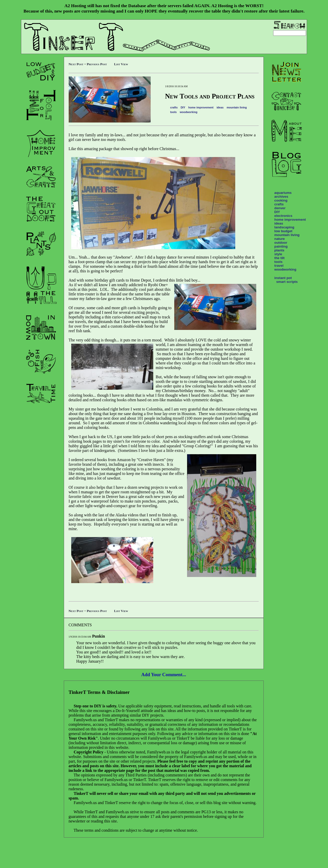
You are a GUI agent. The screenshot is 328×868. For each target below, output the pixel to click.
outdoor (281, 243)
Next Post (76, 64)
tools (173, 112)
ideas (220, 107)
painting (281, 246)
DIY (183, 107)
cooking (281, 200)
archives (281, 197)
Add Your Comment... (164, 675)
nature (280, 239)
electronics (283, 216)
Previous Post (97, 64)
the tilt (280, 258)
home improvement (201, 107)
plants (279, 250)
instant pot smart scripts (286, 280)
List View (121, 64)
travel (279, 266)
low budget (283, 231)
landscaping (284, 227)
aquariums (283, 193)
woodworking (189, 112)
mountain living (237, 107)
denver (280, 208)
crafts (174, 107)
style (278, 254)
